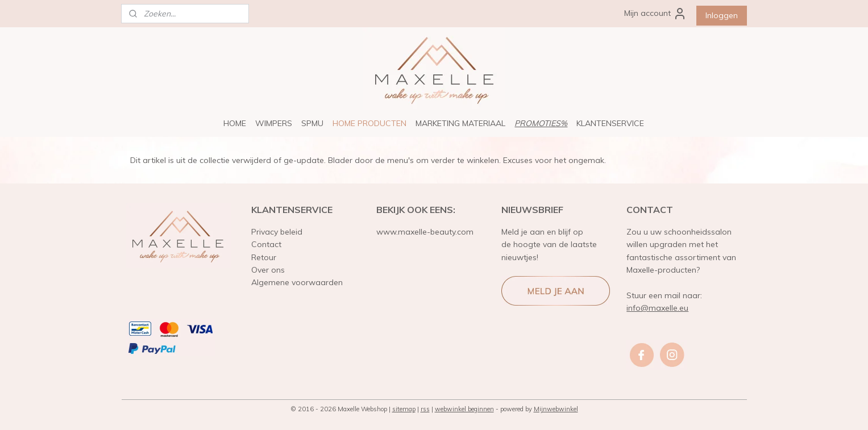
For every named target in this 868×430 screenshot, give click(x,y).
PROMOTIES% (541, 123)
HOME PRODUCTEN (369, 123)
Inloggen (722, 15)
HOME (235, 123)
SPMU (312, 123)
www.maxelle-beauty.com (425, 232)
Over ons (268, 270)
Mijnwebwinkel (556, 409)
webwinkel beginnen (464, 409)
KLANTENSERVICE (610, 123)
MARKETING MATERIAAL (460, 123)
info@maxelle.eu (657, 308)
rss (425, 409)
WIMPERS (274, 123)
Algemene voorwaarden (297, 282)
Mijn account (655, 14)
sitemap (404, 409)
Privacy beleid (277, 232)
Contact (266, 244)
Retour (264, 257)
